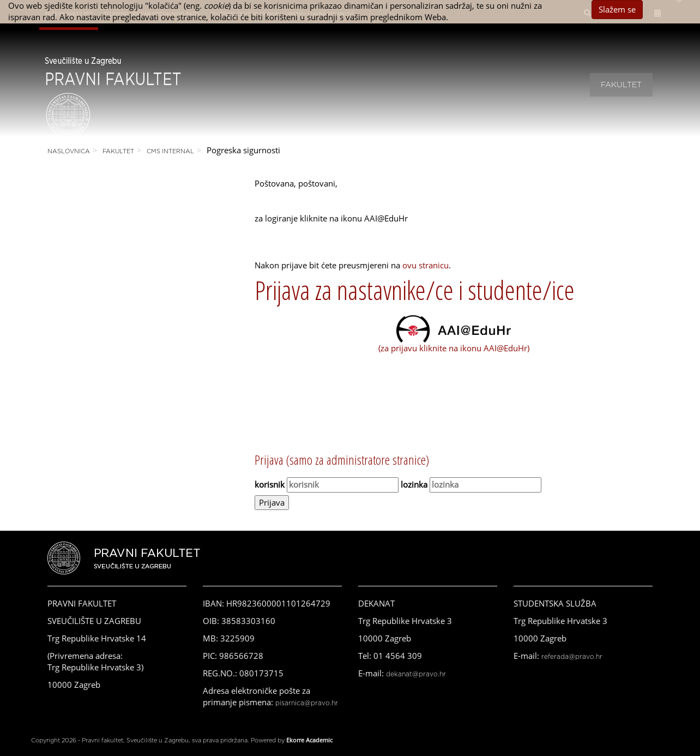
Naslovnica (69, 151)
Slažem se (617, 9)
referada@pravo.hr (572, 657)
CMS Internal (170, 151)
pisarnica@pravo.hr (307, 703)
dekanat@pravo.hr (416, 674)
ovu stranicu (426, 265)
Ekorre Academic (309, 740)
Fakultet (621, 85)
